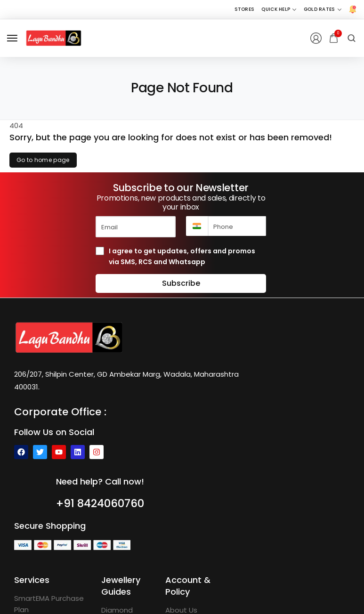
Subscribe (181, 283)
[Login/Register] (316, 38)
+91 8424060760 (100, 503)
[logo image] (54, 37)
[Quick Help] (279, 9)
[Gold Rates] (323, 9)
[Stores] (245, 9)
